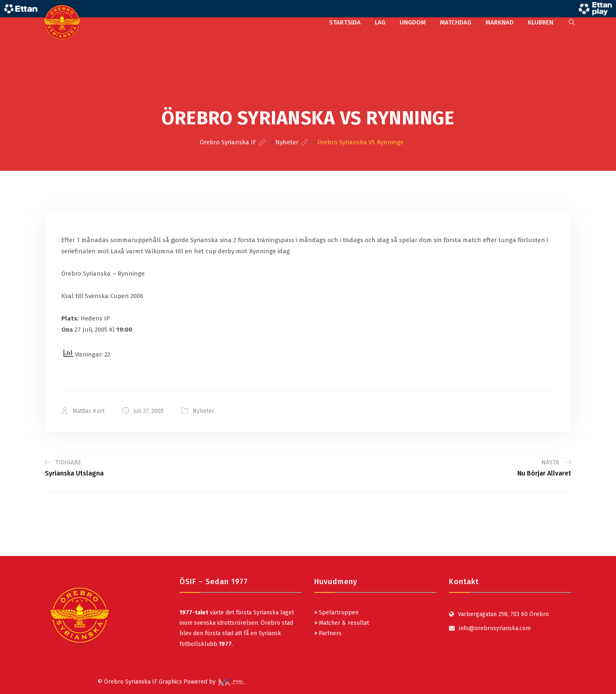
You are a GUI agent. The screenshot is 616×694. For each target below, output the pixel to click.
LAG (380, 22)
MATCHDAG (456, 22)
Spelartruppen (338, 613)
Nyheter (204, 411)
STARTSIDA (345, 22)
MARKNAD (500, 22)
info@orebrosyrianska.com (495, 628)
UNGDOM (413, 22)
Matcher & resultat (342, 623)
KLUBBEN (541, 22)
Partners (328, 633)
